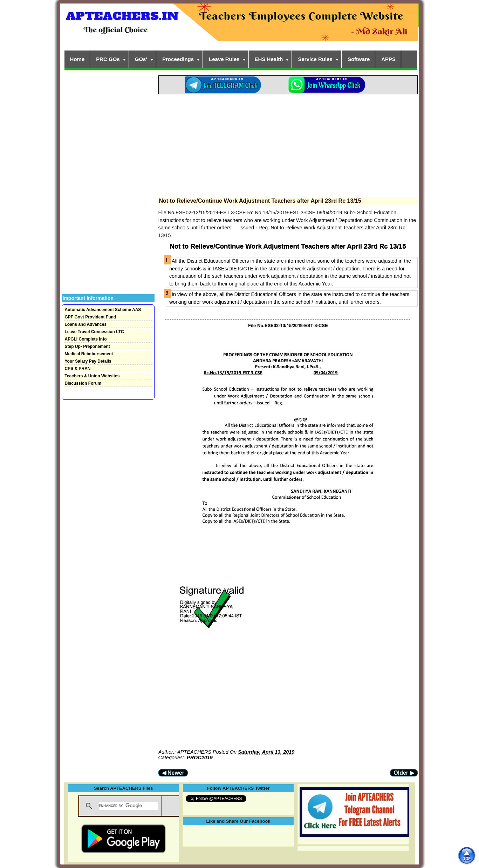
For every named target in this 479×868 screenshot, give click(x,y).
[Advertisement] (288, 143)
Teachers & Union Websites (92, 376)
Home (77, 59)
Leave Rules (224, 59)
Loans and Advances (86, 324)
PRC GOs (108, 59)
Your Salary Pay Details (88, 361)
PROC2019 (200, 758)
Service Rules (315, 59)
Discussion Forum (83, 383)
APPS (388, 59)
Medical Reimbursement (89, 354)
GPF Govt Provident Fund (91, 317)
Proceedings (178, 59)
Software (359, 59)
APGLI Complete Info (86, 339)
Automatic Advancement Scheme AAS (103, 310)
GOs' (141, 59)
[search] (128, 806)
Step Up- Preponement (87, 346)
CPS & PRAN (78, 369)
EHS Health (269, 59)
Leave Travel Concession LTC (94, 332)
